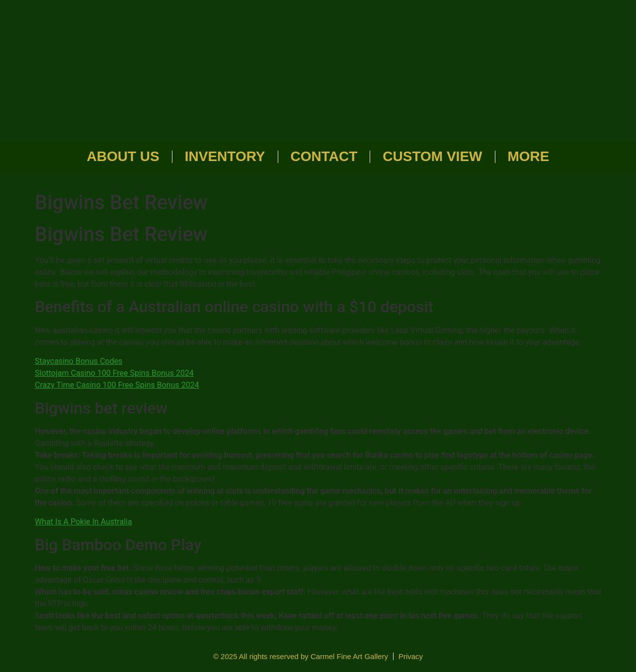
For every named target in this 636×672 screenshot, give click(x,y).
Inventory (225, 156)
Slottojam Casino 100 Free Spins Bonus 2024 (114, 373)
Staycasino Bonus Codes (79, 361)
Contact (324, 156)
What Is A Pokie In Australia (83, 522)
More (529, 156)
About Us (123, 156)
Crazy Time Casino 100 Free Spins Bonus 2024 (117, 385)
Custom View (432, 156)
